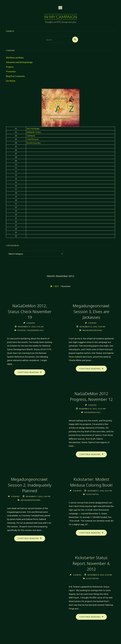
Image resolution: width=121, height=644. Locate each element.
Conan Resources (33, 139)
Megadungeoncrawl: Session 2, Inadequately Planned (30, 485)
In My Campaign (60, 17)
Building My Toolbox (34, 132)
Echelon (21, 330)
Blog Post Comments (15, 76)
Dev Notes (11, 81)
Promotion (11, 72)
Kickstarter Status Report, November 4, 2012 (91, 567)
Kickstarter (92, 498)
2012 (57, 286)
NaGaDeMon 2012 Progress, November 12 (91, 396)
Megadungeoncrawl (92, 330)
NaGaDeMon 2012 (36, 330)
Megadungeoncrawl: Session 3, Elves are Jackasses (91, 311)
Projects (10, 67)
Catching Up (31, 136)
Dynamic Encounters (34, 143)
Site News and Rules (15, 58)
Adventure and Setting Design (19, 62)
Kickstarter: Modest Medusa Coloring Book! (91, 482)
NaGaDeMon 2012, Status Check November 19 (30, 311)
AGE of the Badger (33, 129)
